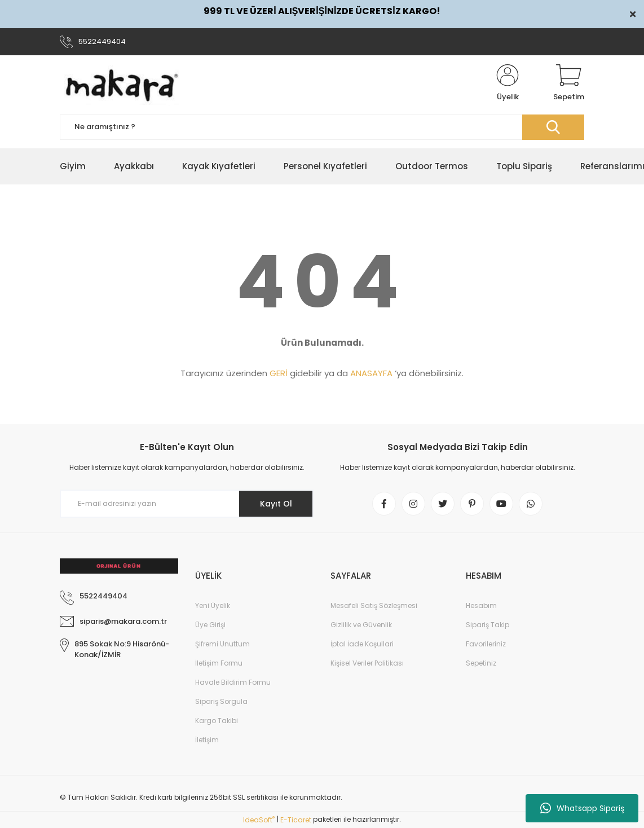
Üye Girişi (210, 625)
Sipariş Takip (488, 625)
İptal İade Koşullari (362, 644)
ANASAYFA (371, 373)
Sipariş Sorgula (221, 701)
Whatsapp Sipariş (582, 808)
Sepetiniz (481, 663)
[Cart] (569, 83)
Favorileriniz (486, 644)
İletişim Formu (219, 663)
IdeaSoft (259, 820)
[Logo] (122, 83)
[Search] (322, 127)
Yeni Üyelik (213, 605)
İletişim (207, 740)
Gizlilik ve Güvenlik (361, 625)
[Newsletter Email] (187, 504)
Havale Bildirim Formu (233, 682)
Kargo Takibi (217, 721)
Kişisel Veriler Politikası (367, 663)
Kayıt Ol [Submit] (276, 504)
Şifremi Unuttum (222, 644)
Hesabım (481, 605)
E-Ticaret (296, 820)
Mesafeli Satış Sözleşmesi (374, 605)
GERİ (279, 373)
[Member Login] (508, 83)
